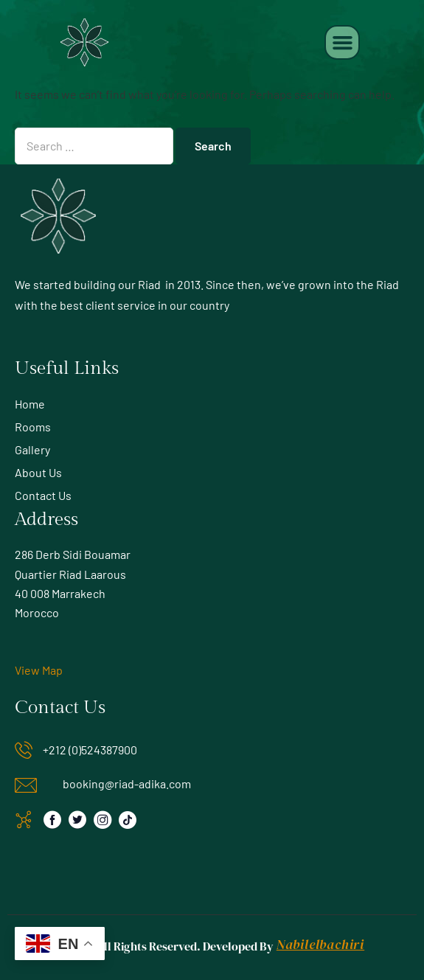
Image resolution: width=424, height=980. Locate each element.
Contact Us (43, 495)
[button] (342, 43)
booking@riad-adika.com (127, 783)
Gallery (32, 449)
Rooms (33, 427)
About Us (38, 472)
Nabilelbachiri (320, 944)
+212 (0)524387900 (90, 750)
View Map (39, 670)
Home (30, 404)
